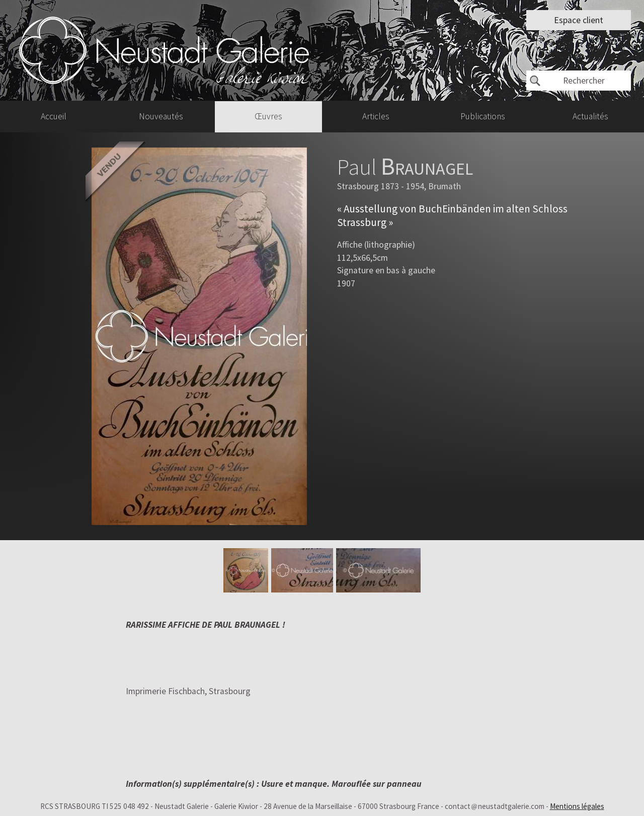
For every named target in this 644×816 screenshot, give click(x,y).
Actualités (590, 116)
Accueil (54, 116)
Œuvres (268, 116)
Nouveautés (161, 116)
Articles (376, 116)
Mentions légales (577, 806)
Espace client (579, 20)
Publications (483, 116)
